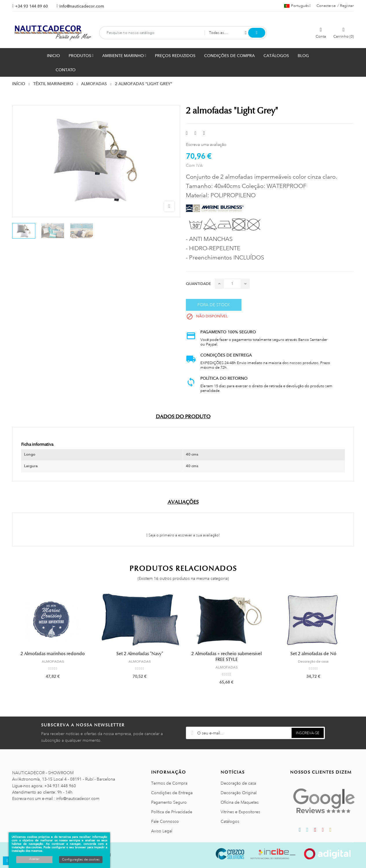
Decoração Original (239, 793)
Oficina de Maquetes (240, 802)
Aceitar (34, 859)
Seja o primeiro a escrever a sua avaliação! (183, 535)
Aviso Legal (162, 831)
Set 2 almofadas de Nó (313, 654)
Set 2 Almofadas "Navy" (140, 654)
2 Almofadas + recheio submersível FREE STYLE (227, 657)
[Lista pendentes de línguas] (297, 6)
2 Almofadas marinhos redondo (53, 654)
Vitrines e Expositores (240, 812)
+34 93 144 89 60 (31, 6)
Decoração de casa (313, 661)
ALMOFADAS (53, 661)
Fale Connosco (165, 821)
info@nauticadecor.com (82, 6)
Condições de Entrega (172, 793)
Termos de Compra (169, 783)
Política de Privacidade (172, 812)
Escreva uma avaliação (206, 145)
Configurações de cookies (81, 860)
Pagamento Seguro (169, 802)
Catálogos (230, 821)
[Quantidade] (232, 284)
